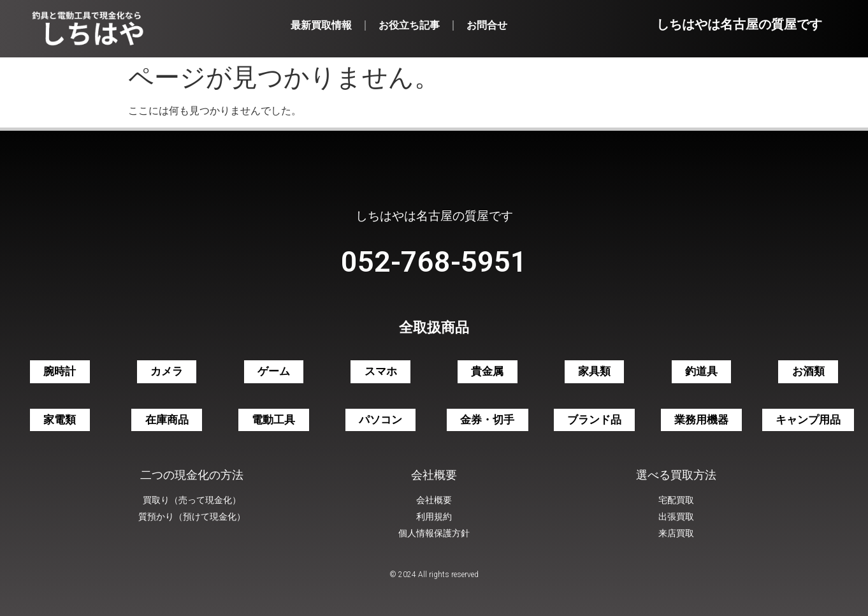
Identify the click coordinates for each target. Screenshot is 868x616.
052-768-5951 (434, 262)
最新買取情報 (321, 25)
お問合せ (487, 25)
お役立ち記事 (409, 25)
